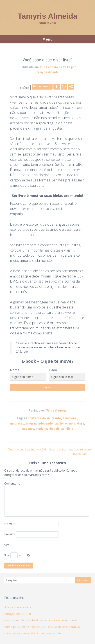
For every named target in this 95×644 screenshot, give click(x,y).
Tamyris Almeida (47, 16)
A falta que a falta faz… (20, 607)
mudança (28, 429)
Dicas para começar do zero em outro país (33, 633)
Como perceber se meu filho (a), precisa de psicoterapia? (42, 627)
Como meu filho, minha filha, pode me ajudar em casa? (41, 620)
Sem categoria (56, 410)
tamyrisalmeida (47, 72)
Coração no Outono (18, 614)
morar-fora (76, 423)
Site (7, 545)
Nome (10, 524)
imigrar (31, 423)
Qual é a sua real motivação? (25, 449)
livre (64, 423)
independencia (48, 423)
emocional (70, 418)
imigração (17, 423)
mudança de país (48, 429)
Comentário (12, 483)
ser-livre (67, 429)
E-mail (10, 534)
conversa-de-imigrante (44, 418)
